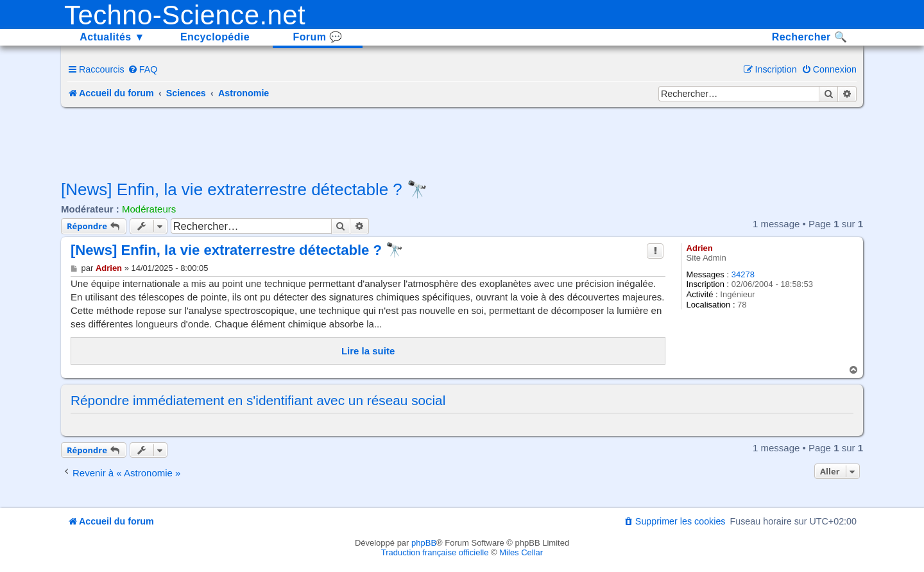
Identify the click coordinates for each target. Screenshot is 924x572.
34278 (743, 274)
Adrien (700, 248)
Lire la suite (368, 351)
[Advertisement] (462, 143)
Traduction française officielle (435, 552)
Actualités (112, 37)
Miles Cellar (521, 552)
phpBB (424, 543)
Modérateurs (149, 209)
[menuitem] (143, 69)
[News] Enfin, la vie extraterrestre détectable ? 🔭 (244, 189)
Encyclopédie (215, 37)
